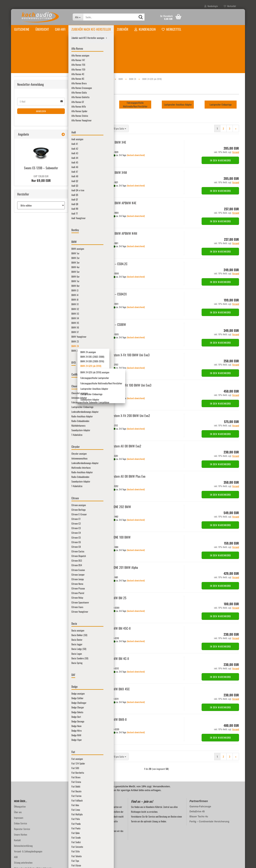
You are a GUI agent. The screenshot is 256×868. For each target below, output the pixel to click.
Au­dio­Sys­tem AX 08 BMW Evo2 (123, 412)
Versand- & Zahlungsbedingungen (28, 817)
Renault (23, 486)
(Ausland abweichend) (136, 121)
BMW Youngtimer (31, 210)
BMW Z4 (27, 221)
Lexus (23, 415)
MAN (22, 420)
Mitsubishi (25, 453)
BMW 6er (27, 140)
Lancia (23, 404)
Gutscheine (22, 29)
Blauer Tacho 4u (199, 782)
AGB (16, 823)
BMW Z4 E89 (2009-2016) (38, 237)
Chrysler (24, 306)
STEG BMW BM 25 (115, 564)
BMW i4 (27, 161)
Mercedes (24, 437)
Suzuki (23, 529)
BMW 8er (27, 151)
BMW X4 (27, 189)
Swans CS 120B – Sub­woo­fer (41, 654)
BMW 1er (27, 112)
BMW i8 (27, 167)
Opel (22, 464)
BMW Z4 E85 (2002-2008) (38, 232)
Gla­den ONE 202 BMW (118, 473)
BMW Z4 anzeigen (34, 227)
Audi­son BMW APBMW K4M (121, 199)
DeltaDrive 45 (197, 777)
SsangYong (25, 518)
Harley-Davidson (27, 344)
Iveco (22, 371)
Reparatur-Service (22, 795)
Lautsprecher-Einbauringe (40, 273)
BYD (22, 290)
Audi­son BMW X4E (115, 108)
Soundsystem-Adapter (39, 279)
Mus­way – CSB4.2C (116, 230)
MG (22, 442)
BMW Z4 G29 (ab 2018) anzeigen (44, 248)
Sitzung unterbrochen (23, 828)
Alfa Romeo (25, 85)
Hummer (24, 355)
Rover (23, 491)
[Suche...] (78, 17)
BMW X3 (27, 183)
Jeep (22, 382)
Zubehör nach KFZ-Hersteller (91, 29)
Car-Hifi (60, 29)
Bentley (23, 96)
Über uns (18, 778)
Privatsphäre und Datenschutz (27, 840)
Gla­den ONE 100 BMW (118, 503)
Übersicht (42, 29)
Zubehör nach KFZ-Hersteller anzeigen (37, 80)
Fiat (22, 333)
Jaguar (23, 377)
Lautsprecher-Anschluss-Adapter (43, 268)
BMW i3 (27, 156)
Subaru (23, 524)
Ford (22, 339)
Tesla (22, 534)
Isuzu (22, 366)
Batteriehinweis (21, 845)
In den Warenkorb (220, 126)
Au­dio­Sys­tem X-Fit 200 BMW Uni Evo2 (127, 382)
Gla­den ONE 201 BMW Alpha (121, 533)
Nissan (23, 458)
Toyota (23, 540)
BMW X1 (27, 172)
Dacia (23, 317)
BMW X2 (27, 178)
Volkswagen (25, 545)
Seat (22, 502)
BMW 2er (27, 118)
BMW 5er (27, 134)
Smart (23, 513)
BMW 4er (27, 129)
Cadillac (24, 295)
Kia (22, 393)
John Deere (25, 388)
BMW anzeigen (29, 107)
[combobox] (100, 94)
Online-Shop (118, 863)
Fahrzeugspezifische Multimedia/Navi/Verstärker (41, 261)
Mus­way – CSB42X (116, 260)
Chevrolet (24, 301)
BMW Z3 (27, 216)
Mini (22, 448)
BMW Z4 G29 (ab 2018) (37, 243)
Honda (23, 350)
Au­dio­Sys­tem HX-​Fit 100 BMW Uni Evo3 (128, 351)
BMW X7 (27, 205)
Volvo (23, 551)
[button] (78, 94)
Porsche (24, 480)
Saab (22, 496)
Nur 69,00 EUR (41, 665)
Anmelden (41, 597)
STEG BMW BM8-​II (116, 685)
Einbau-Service (20, 789)
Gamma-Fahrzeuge (200, 772)
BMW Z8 (27, 284)
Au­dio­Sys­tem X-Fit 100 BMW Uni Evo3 (127, 321)
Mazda (23, 431)
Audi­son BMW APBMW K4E (120, 169)
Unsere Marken (20, 800)
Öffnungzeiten (20, 772)
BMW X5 (27, 194)
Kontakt (17, 806)
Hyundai (24, 361)
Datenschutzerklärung (23, 812)
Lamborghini (25, 399)
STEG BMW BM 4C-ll (117, 624)
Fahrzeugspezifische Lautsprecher (43, 254)
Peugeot (24, 469)
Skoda (23, 507)
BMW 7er (27, 145)
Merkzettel (230, 6)
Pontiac (23, 475)
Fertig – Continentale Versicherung (209, 787)
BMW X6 (27, 199)
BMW (22, 102)
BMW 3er (27, 123)
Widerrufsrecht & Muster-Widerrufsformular (33, 834)
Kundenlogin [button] (211, 6)
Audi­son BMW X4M (116, 138)
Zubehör (122, 29)
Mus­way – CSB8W (115, 290)
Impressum (19, 784)
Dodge (23, 328)
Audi (22, 91)
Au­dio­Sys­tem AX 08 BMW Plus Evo (125, 442)
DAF (22, 323)
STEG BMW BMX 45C (117, 655)
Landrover (24, 409)
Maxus (23, 426)
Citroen (23, 312)
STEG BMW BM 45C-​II (118, 594)
